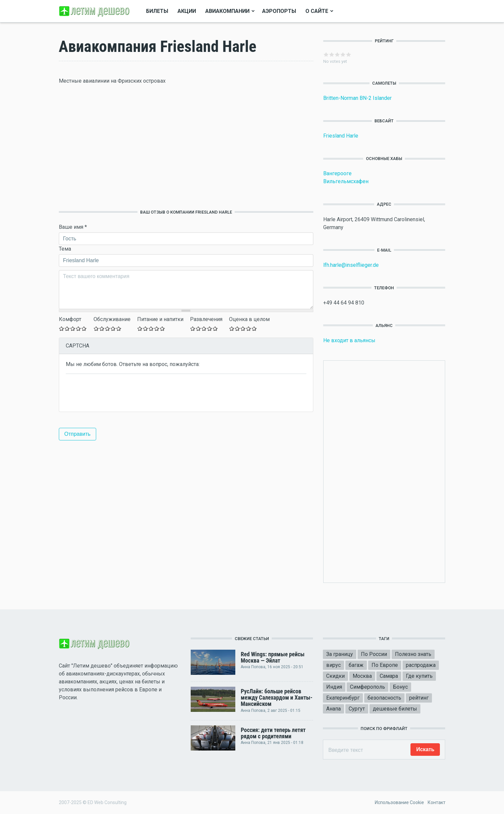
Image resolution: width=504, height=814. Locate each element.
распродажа (421, 665)
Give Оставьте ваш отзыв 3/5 (73, 328)
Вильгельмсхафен (346, 181)
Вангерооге (337, 173)
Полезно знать (413, 654)
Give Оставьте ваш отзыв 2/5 (67, 328)
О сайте (317, 11)
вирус (333, 665)
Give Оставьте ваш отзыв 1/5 (62, 328)
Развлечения (206, 319)
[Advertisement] (186, 147)
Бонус (400, 687)
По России (374, 654)
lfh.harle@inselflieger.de (351, 265)
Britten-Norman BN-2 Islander (357, 98)
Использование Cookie (399, 802)
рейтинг (419, 698)
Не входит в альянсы (349, 340)
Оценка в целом (249, 319)
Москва (362, 676)
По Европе (385, 665)
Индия (334, 687)
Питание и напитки (160, 319)
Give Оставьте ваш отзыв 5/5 (84, 328)
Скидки (335, 676)
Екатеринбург (343, 698)
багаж (356, 665)
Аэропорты (279, 11)
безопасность (384, 698)
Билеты (157, 11)
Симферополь (368, 687)
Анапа (333, 709)
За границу (340, 654)
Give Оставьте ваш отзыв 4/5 (78, 328)
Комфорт (70, 319)
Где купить (419, 676)
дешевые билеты (395, 709)
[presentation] (116, 392)
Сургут (357, 709)
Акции (187, 11)
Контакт (437, 802)
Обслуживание (112, 319)
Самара (389, 676)
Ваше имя (73, 227)
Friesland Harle (341, 136)
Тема (65, 249)
